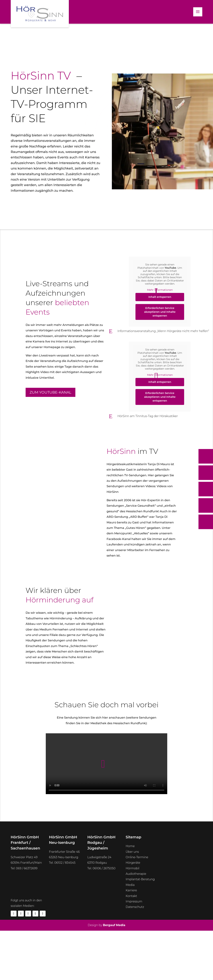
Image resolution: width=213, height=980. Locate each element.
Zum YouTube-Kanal (50, 392)
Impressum (134, 901)
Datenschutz (135, 907)
